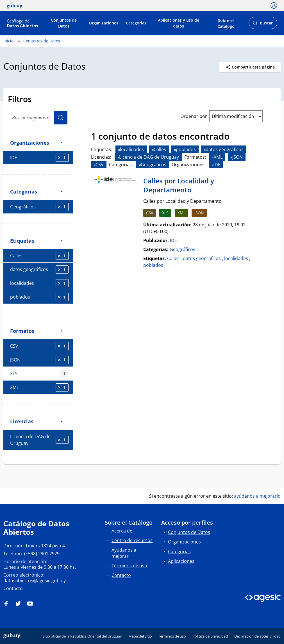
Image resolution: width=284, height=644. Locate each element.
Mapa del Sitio (140, 636)
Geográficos (39, 207)
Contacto (13, 588)
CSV (39, 346)
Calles (39, 256)
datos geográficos (39, 269)
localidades (39, 283)
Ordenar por (194, 116)
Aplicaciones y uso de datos (179, 23)
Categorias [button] (36, 191)
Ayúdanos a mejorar (124, 553)
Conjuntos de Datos (64, 23)
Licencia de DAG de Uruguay (39, 440)
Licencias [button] (36, 421)
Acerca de (122, 531)
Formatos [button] (36, 331)
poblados (39, 297)
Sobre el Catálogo (226, 23)
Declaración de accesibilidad (257, 636)
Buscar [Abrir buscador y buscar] (263, 25)
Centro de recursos (132, 540)
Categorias (136, 23)
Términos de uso (129, 566)
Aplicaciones (181, 561)
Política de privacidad (210, 636)
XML (39, 387)
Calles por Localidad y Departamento (179, 185)
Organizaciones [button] (36, 143)
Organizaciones (104, 23)
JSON (39, 360)
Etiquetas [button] (36, 241)
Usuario (61, 118)
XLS (39, 374)
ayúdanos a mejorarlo (257, 496)
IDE (39, 158)
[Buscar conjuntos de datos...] (38, 118)
